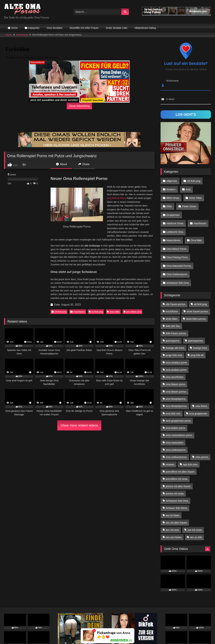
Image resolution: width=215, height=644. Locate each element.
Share (84, 164)
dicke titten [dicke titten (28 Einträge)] (172, 296)
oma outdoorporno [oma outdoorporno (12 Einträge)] (176, 427)
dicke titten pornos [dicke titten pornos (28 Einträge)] (196, 296)
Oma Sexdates (55, 28)
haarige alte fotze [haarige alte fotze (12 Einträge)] (175, 325)
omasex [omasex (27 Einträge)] (170, 441)
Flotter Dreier (188, 202)
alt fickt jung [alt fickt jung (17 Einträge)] (200, 281)
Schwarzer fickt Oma (177, 261)
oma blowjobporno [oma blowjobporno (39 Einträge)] (176, 376)
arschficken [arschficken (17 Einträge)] (172, 288)
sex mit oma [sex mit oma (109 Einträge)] (172, 507)
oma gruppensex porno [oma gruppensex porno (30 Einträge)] (178, 398)
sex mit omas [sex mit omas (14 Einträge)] (195, 507)
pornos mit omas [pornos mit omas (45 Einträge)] (175, 470)
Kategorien (34, 28)
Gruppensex (173, 210)
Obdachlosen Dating (145, 28)
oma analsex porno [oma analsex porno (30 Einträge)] (176, 347)
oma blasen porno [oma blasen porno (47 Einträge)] (175, 361)
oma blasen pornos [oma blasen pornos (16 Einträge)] (176, 369)
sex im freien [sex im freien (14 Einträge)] (173, 492)
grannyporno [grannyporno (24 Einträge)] (173, 317)
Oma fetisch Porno (176, 231)
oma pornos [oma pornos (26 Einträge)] (202, 434)
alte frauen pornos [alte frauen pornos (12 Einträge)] (176, 281)
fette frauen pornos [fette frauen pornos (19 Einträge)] (176, 310)
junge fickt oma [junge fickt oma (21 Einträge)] (174, 332)
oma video (113, 312)
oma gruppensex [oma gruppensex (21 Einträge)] (198, 390)
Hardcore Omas (197, 210)
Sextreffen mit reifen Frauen (84, 28)
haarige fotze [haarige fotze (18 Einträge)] (200, 325)
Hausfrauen (78, 312)
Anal (187, 188)
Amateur (171, 188)
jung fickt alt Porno (117, 198)
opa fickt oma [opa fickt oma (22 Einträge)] (190, 441)
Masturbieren (173, 224)
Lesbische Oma (197, 217)
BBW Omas (173, 195)
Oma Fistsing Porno (177, 239)
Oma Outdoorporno (177, 253)
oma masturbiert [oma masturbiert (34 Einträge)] (175, 420)
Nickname (173, 81)
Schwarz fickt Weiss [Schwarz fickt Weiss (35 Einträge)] (177, 485)
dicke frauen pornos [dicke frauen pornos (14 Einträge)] (197, 288)
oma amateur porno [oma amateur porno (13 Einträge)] (176, 339)
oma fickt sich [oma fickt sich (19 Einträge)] (173, 390)
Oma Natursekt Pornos (179, 246)
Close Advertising (79, 106)
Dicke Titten (195, 195)
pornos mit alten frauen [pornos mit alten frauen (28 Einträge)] (178, 463)
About (61, 164)
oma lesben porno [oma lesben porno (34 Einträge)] (175, 405)
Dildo (169, 202)
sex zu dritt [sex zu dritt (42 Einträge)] (196, 514)
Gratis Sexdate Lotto (117, 28)
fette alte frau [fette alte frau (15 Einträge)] (173, 303)
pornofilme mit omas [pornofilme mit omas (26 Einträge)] (177, 456)
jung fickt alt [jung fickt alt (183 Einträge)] (197, 332)
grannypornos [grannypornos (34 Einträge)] (196, 317)
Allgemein (172, 180)
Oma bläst (195, 224)
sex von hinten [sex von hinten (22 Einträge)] (174, 514)
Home (15, 28)
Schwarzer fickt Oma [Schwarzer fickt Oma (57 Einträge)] (177, 478)
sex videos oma (132, 312)
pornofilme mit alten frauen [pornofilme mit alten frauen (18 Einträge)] (180, 449)
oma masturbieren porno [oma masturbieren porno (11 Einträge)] (179, 412)
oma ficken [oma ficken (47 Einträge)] (201, 383)
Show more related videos (79, 425)
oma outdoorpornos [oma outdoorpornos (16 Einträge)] (176, 434)
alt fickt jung (96, 312)
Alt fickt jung (22, 35)
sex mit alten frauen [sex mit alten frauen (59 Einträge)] (176, 500)
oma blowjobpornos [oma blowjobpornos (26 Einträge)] (176, 383)
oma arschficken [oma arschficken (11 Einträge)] (175, 354)
